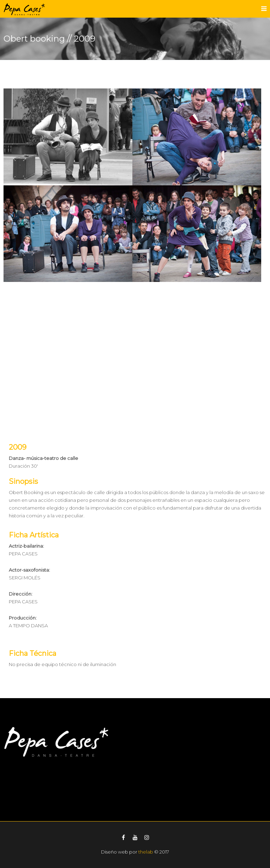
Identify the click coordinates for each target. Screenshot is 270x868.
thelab (146, 852)
